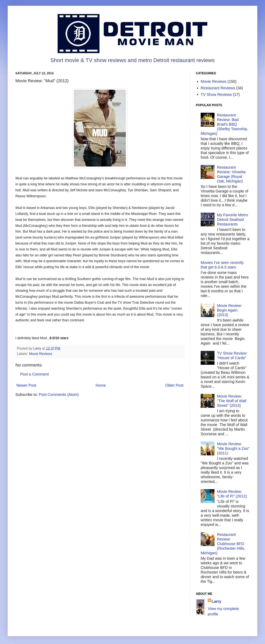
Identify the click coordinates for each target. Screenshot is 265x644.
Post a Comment (34, 374)
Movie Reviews (41, 354)
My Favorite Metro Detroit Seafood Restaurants (232, 220)
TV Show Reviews (216, 94)
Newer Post (26, 385)
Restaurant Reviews (218, 88)
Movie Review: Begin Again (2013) (229, 310)
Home (101, 385)
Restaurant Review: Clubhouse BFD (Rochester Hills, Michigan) (223, 544)
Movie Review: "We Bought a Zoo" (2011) (233, 448)
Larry (216, 601)
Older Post (174, 385)
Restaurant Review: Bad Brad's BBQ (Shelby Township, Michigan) (224, 124)
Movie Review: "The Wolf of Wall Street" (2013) (232, 401)
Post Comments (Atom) (59, 395)
